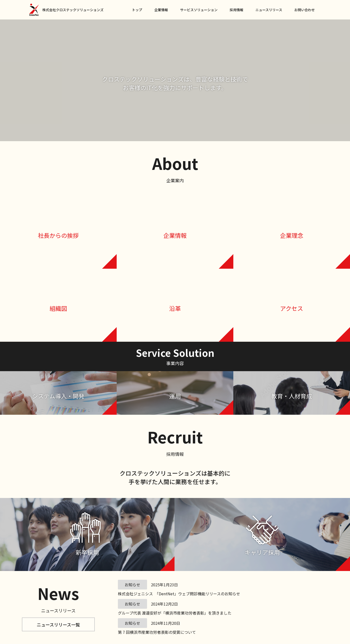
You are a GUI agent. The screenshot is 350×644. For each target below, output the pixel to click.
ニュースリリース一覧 (58, 625)
